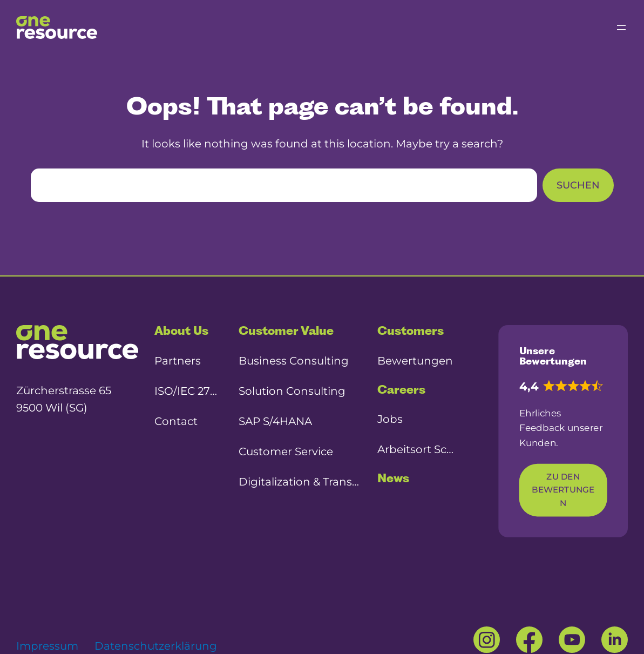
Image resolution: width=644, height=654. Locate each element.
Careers (401, 390)
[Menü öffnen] (621, 28)
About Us (181, 331)
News (393, 478)
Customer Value (286, 331)
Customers (411, 331)
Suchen (578, 185)
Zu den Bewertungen (563, 490)
